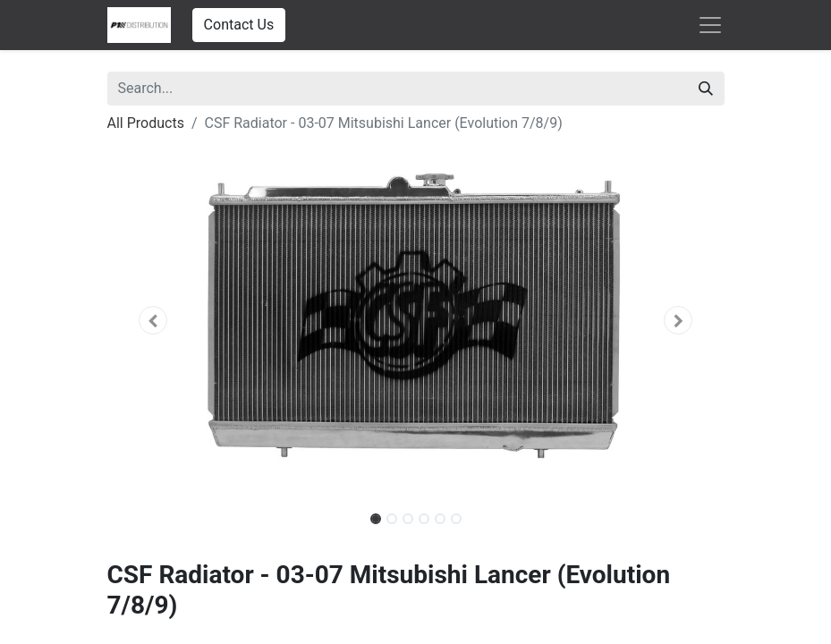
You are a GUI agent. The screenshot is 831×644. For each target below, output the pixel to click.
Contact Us (239, 25)
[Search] (706, 89)
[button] (154, 320)
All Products (146, 123)
